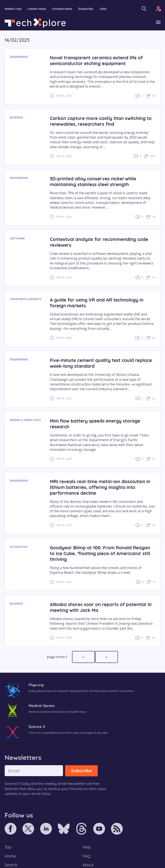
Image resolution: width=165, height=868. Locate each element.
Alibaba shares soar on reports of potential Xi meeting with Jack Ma (101, 607)
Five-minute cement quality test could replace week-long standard (101, 363)
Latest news (37, 9)
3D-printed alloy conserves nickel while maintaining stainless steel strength (93, 181)
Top (8, 847)
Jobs (103, 9)
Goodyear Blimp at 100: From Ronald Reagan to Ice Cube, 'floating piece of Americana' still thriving (100, 553)
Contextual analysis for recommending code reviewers (99, 242)
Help (87, 847)
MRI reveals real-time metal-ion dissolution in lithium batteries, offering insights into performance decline (100, 487)
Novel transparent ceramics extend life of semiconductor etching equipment (96, 60)
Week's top (13, 9)
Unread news (62, 9)
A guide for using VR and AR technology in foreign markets (97, 303)
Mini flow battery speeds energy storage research (95, 424)
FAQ (87, 856)
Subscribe (86, 9)
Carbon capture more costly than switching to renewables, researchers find (101, 121)
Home (10, 856)
